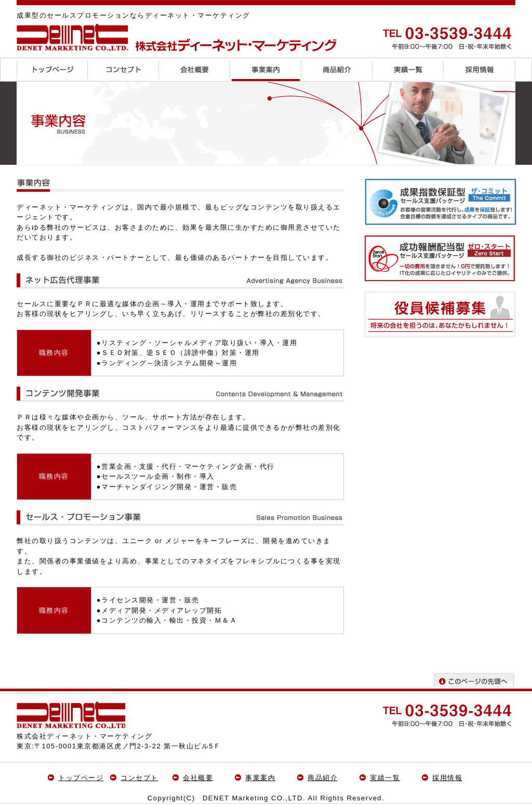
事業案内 (260, 778)
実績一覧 (385, 778)
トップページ (81, 778)
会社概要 (198, 778)
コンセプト (139, 778)
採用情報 (447, 778)
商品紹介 (323, 778)
